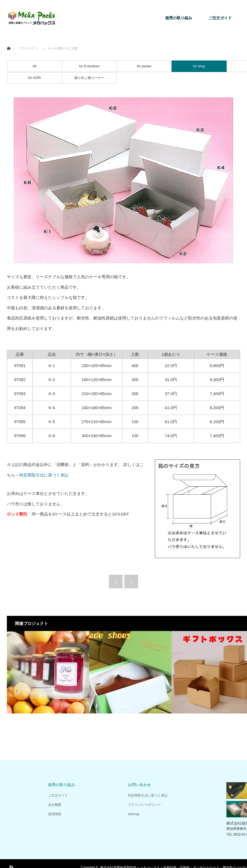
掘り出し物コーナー (89, 78)
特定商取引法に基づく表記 (44, 475)
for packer (144, 66)
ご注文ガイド (220, 18)
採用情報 (55, 814)
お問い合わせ (139, 785)
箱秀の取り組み (179, 18)
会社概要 (55, 805)
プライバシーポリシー (144, 805)
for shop (199, 66)
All (34, 66)
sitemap (134, 814)
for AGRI (34, 78)
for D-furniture (89, 66)
